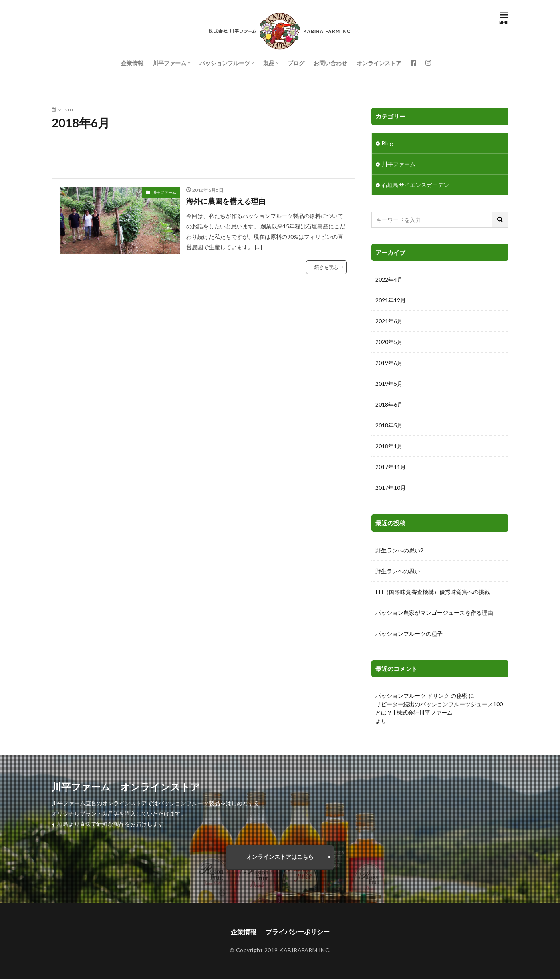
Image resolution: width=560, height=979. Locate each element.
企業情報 (132, 63)
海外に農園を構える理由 (226, 201)
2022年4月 (389, 279)
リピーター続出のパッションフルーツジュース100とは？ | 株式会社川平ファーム (439, 708)
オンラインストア (379, 63)
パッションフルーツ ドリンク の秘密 (421, 696)
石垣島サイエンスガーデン (415, 185)
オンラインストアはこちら (280, 857)
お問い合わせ (330, 63)
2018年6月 (389, 404)
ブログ (296, 63)
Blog (387, 143)
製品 (269, 63)
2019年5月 (389, 384)
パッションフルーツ (225, 63)
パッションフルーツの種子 (409, 634)
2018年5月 (389, 425)
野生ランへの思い (398, 571)
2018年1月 (389, 446)
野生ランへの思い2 (399, 550)
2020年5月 (389, 342)
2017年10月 (391, 488)
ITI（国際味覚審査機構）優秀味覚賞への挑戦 (433, 592)
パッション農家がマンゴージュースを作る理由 (434, 613)
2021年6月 (389, 321)
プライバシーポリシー (298, 932)
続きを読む (326, 267)
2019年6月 (389, 363)
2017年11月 (391, 467)
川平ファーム (169, 63)
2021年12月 (391, 300)
